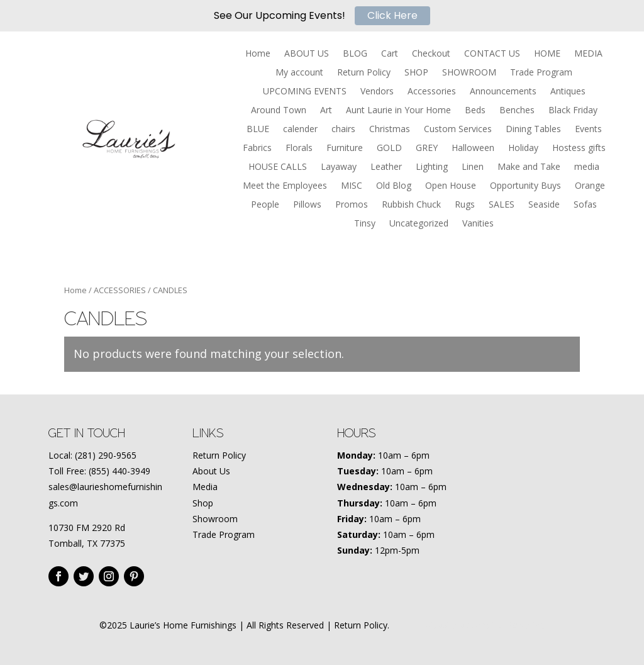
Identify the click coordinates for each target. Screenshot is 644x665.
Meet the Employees (285, 186)
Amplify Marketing (508, 625)
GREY (427, 148)
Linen (473, 167)
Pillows (307, 205)
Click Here (392, 15)
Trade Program (541, 73)
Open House (451, 186)
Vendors (377, 92)
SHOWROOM (469, 73)
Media (205, 487)
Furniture (345, 148)
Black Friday (573, 111)
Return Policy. (362, 625)
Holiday (523, 148)
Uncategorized (419, 224)
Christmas (390, 130)
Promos (352, 205)
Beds (475, 111)
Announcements (503, 92)
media (587, 167)
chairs (343, 130)
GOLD (389, 148)
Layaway (339, 167)
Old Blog (394, 186)
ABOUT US (307, 54)
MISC (352, 186)
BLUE (258, 130)
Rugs (465, 205)
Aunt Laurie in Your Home (398, 111)
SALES (502, 205)
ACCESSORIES (120, 290)
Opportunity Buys (525, 186)
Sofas (585, 205)
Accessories (432, 92)
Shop (203, 503)
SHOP (416, 73)
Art (326, 111)
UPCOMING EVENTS (305, 92)
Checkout (431, 54)
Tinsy (365, 224)
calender (300, 130)
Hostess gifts (579, 148)
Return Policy (364, 73)
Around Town (279, 111)
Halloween (473, 148)
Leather (386, 167)
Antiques (568, 92)
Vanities (478, 224)
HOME (547, 54)
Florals (299, 148)
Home (258, 54)
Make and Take (529, 167)
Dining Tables (533, 130)
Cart (390, 54)
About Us (211, 471)
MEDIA (588, 54)
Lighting (432, 167)
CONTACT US (492, 54)
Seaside (544, 205)
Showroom (215, 519)
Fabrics (257, 148)
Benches (517, 111)
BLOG (355, 54)
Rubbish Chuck (411, 205)
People (265, 205)
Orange (590, 186)
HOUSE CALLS (278, 167)
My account (299, 73)
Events (588, 130)
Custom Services (458, 130)
